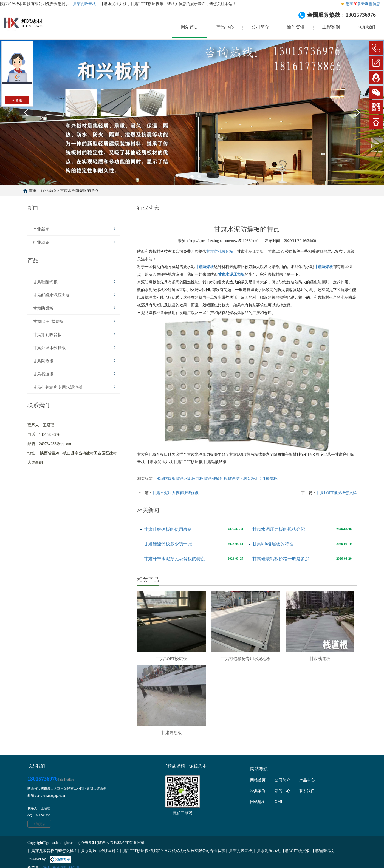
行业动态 (48, 191)
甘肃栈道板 (43, 374)
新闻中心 (283, 791)
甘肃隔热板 (43, 361)
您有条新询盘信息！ (362, 4)
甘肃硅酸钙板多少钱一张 (168, 544)
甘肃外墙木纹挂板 (49, 348)
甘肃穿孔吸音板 (83, 4)
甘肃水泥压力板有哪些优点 (176, 493)
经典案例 (258, 791)
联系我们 (366, 27)
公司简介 (260, 27)
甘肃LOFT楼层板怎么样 (336, 493)
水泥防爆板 (166, 479)
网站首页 (190, 27)
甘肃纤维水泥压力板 (51, 295)
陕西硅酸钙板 (216, 479)
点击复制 (88, 843)
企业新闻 (41, 229)
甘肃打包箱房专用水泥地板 (58, 387)
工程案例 (331, 27)
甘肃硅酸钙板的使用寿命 (168, 529)
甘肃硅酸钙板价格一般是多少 (281, 559)
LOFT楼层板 (267, 479)
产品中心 (225, 27)
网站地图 (258, 802)
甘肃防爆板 (43, 308)
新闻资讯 (296, 27)
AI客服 (17, 100)
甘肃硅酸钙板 (45, 282)
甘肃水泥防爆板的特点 (79, 191)
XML (279, 802)
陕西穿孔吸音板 (242, 479)
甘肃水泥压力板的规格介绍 (279, 529)
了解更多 (39, 824)
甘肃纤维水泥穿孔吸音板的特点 (174, 559)
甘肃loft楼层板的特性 (273, 544)
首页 (33, 191)
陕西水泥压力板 (190, 479)
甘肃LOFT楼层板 (48, 321)
